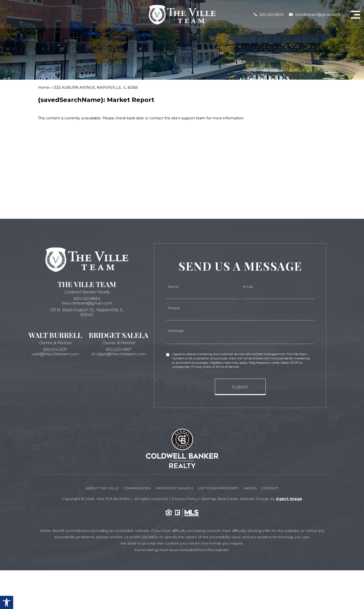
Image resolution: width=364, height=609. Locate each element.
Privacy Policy (185, 497)
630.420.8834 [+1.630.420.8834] (269, 14)
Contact (276, 488)
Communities (134, 488)
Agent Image (289, 497)
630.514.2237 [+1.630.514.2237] (55, 350)
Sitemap (209, 497)
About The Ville (96, 488)
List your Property (220, 488)
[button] (7, 602)
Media (254, 488)
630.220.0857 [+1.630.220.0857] (119, 350)
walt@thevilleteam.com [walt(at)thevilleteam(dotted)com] (55, 355)
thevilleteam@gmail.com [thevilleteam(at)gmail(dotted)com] (314, 14)
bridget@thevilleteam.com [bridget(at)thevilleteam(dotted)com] (119, 355)
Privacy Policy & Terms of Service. (215, 367)
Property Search (173, 488)
